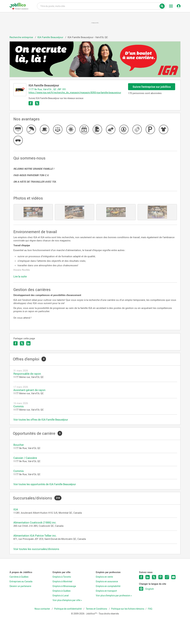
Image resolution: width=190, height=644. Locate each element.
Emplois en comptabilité (108, 586)
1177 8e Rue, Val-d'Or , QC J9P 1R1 (47, 89)
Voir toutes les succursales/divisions (36, 549)
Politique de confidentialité (68, 609)
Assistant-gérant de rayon (29, 390)
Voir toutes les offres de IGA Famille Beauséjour (41, 420)
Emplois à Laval (61, 596)
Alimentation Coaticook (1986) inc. (35, 522)
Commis (19, 406)
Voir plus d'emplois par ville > (67, 600)
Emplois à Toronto (62, 577)
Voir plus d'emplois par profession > (114, 596)
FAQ (150, 609)
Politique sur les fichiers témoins (128, 609)
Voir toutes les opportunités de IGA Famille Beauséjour (45, 484)
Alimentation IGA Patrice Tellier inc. (35, 536)
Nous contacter (42, 609)
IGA (16, 509)
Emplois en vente (104, 577)
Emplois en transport (106, 591)
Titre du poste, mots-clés (101, 6)
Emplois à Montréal (62, 581)
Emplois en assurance (107, 581)
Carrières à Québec (19, 577)
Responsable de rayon (27, 374)
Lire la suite (20, 276)
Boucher (19, 445)
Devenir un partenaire (20, 586)
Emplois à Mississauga (64, 586)
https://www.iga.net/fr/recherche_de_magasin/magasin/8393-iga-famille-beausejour (75, 92)
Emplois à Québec (62, 591)
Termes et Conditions (97, 609)
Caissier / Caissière (25, 458)
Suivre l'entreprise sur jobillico (152, 87)
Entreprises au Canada (21, 581)
